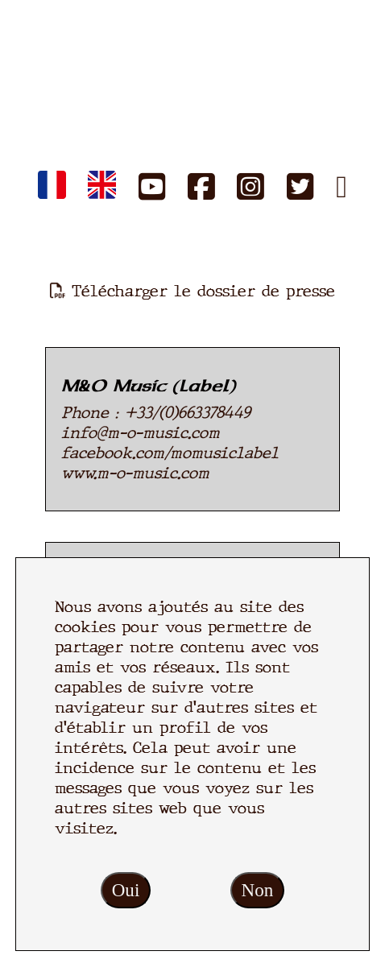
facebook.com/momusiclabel (170, 453)
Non (258, 890)
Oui (126, 890)
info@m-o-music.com (141, 433)
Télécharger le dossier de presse (192, 291)
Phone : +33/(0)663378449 (156, 413)
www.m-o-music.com (135, 473)
